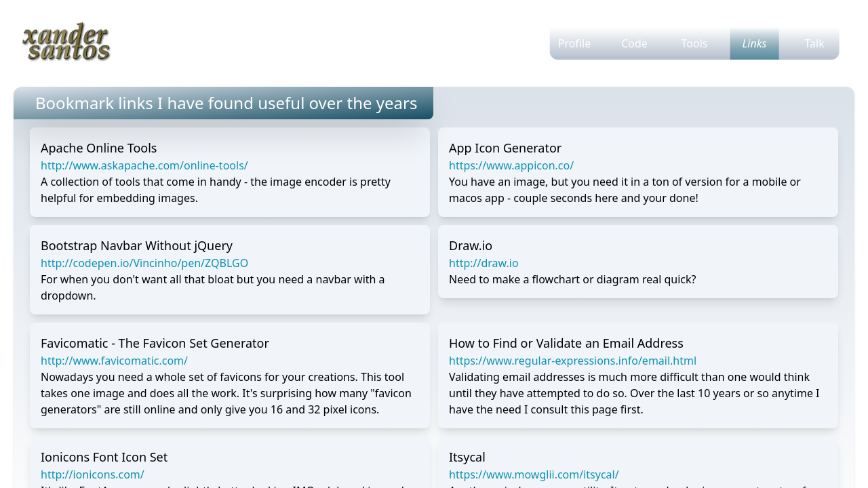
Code (634, 43)
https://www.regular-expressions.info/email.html (573, 361)
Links (755, 43)
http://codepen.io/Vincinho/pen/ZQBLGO (144, 263)
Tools (695, 43)
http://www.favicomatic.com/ (114, 361)
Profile (574, 43)
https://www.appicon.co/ (511, 165)
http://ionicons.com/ (93, 474)
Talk (814, 43)
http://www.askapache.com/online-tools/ (144, 165)
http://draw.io (484, 263)
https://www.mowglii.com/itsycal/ (534, 474)
